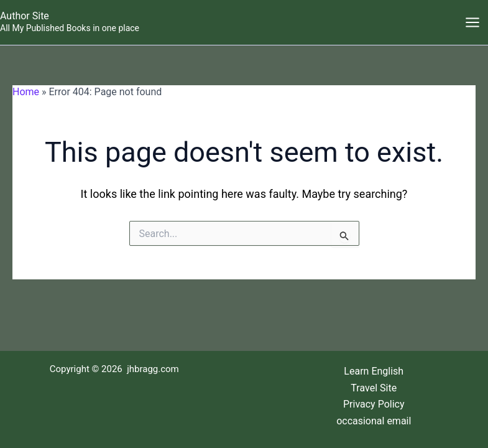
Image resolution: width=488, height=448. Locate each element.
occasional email (374, 421)
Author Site (25, 16)
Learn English (374, 371)
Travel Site (374, 388)
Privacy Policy (374, 404)
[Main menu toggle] (472, 22)
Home (26, 92)
